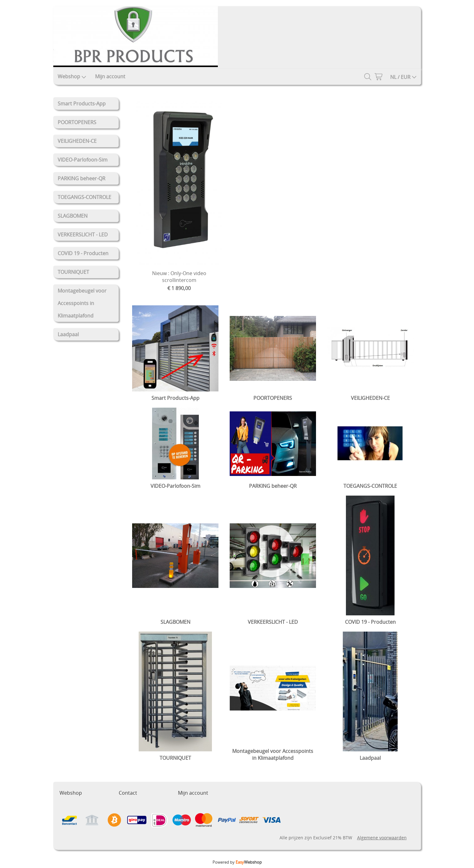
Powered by (237, 862)
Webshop (72, 76)
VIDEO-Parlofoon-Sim (83, 160)
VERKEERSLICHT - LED (83, 235)
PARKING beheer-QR (81, 178)
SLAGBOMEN (73, 216)
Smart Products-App (82, 104)
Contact (128, 793)
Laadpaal (68, 334)
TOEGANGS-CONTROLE (84, 197)
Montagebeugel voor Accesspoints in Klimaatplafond (82, 303)
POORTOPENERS (77, 122)
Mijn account (110, 76)
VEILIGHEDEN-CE (77, 141)
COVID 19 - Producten (83, 253)
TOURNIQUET (73, 272)
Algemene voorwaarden (382, 838)
